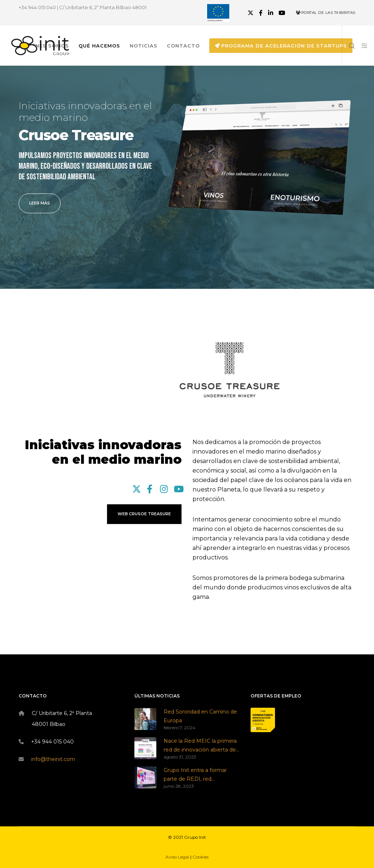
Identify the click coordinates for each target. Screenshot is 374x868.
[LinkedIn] (271, 13)
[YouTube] (282, 13)
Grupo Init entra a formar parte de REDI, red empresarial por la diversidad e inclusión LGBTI (200, 775)
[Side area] (362, 46)
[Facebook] (261, 13)
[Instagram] (163, 488)
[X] (251, 13)
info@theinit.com (53, 759)
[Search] (349, 46)
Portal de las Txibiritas (326, 13)
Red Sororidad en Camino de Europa (200, 716)
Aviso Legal (177, 857)
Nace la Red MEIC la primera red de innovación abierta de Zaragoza (200, 746)
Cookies (201, 857)
